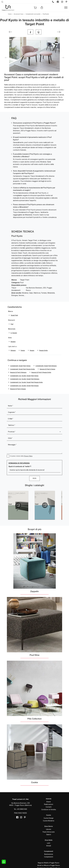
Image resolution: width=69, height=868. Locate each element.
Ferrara (23, 350)
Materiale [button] (12, 329)
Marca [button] (10, 311)
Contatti (49, 807)
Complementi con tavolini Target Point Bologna (25, 379)
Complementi (49, 857)
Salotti (49, 835)
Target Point (14, 315)
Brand (49, 802)
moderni (13, 342)
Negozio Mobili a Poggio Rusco (49, 863)
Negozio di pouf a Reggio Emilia (41, 372)
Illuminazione (49, 854)
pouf (12, 324)
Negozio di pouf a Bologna (18, 372)
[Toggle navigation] (66, 8)
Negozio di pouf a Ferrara (47, 369)
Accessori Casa (19, 14)
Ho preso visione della (21, 456)
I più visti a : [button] (13, 347)
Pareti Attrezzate (49, 832)
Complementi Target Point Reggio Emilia (22, 369)
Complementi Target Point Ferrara (20, 366)
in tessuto (14, 333)
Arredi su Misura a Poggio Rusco (49, 865)
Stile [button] (10, 338)
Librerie (49, 829)
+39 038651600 (22, 809)
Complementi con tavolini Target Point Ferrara (24, 376)
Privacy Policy (28, 456)
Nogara (32, 350)
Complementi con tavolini (33, 14)
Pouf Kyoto (46, 14)
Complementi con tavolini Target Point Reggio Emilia (26, 382)
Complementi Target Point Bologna (46, 366)
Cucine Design (49, 818)
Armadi (49, 846)
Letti (49, 843)
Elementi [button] (12, 320)
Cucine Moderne (49, 821)
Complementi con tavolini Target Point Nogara (24, 386)
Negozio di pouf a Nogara (18, 389)
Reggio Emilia (43, 350)
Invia (34, 478)
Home (10, 14)
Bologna (13, 350)
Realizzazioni (49, 804)
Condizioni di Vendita (49, 810)
